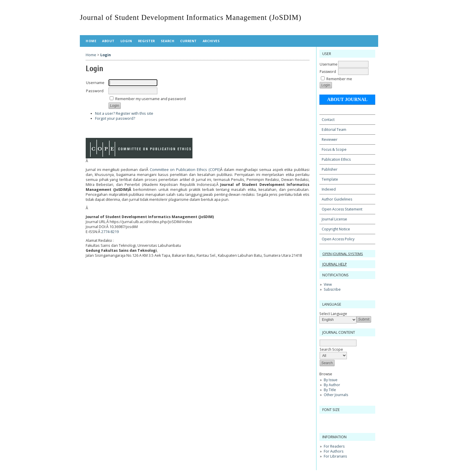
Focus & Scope (334, 149)
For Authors (334, 451)
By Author (332, 385)
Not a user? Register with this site (124, 113)
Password (328, 72)
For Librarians (335, 456)
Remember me (339, 79)
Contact (328, 120)
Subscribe (332, 289)
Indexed (329, 189)
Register (147, 41)
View (328, 284)
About (108, 41)
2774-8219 (110, 232)
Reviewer (330, 139)
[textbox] (338, 343)
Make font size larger (343, 420)
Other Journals (336, 395)
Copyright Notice (336, 229)
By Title (330, 390)
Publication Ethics (336, 159)
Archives (211, 41)
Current (188, 41)
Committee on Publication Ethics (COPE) (185, 170)
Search (168, 41)
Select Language (333, 314)
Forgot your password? (115, 118)
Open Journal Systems (343, 254)
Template (330, 179)
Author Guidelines (337, 199)
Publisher (330, 169)
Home (91, 41)
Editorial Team (334, 130)
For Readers (334, 446)
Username (329, 64)
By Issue (331, 380)
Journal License (334, 219)
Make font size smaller (325, 420)
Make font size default (334, 420)
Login (126, 41)
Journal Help (335, 264)
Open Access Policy (338, 239)
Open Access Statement (342, 209)
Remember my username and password (150, 99)
